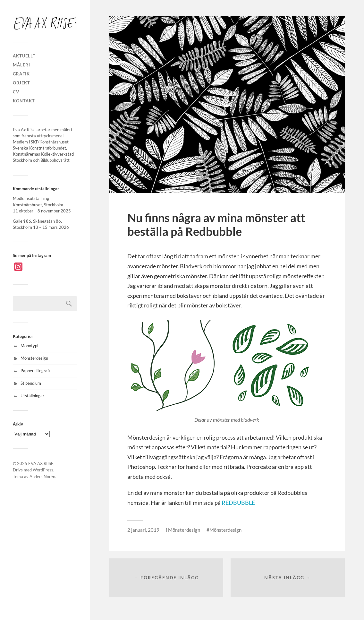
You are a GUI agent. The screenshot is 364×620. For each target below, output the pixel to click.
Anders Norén (42, 477)
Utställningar (32, 396)
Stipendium (31, 383)
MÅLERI (21, 65)
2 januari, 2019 (143, 530)
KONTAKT (24, 101)
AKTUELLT (24, 56)
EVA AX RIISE (41, 463)
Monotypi (29, 346)
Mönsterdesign (34, 358)
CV (16, 92)
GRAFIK (21, 74)
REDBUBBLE (238, 503)
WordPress (43, 470)
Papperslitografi (35, 371)
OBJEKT (21, 83)
